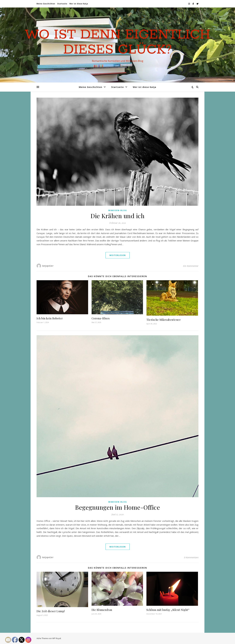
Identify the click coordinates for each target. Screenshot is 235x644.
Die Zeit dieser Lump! (51, 611)
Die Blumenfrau (102, 610)
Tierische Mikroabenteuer (164, 320)
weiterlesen (118, 255)
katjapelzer (48, 266)
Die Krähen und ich (117, 216)
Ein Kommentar (191, 266)
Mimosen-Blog (118, 210)
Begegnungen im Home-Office (117, 507)
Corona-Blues (101, 318)
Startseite (62, 4)
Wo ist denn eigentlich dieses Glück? (118, 42)
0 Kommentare (191, 557)
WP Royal (57, 638)
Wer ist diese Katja (79, 4)
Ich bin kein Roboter (50, 318)
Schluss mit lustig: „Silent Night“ (168, 610)
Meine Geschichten (46, 4)
